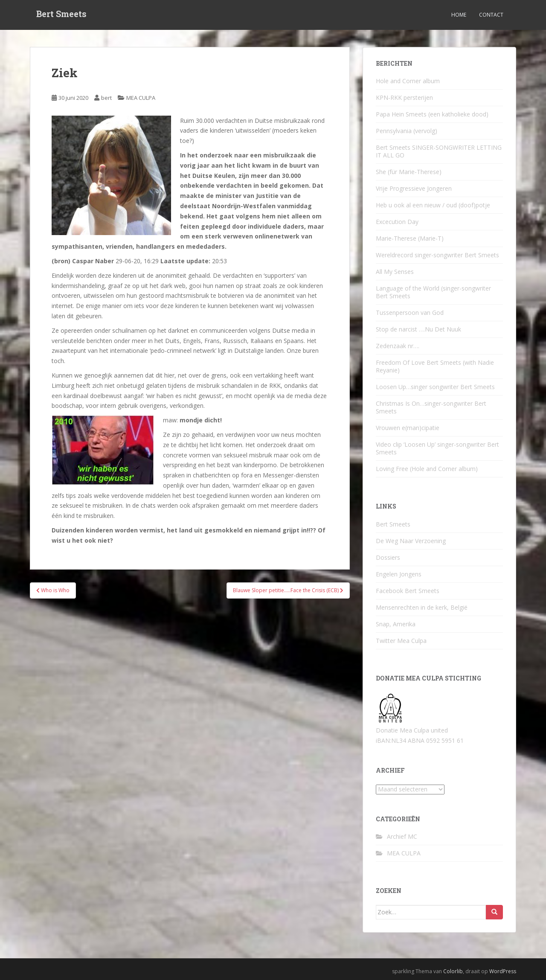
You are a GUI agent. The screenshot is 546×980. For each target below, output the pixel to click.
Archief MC (402, 836)
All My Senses (395, 272)
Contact (491, 15)
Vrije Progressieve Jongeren (414, 188)
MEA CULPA (141, 98)
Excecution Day (397, 222)
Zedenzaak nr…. (398, 346)
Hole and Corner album (408, 81)
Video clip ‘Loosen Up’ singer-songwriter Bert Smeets (437, 448)
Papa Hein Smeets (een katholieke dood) (432, 114)
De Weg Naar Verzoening (411, 541)
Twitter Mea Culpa (401, 641)
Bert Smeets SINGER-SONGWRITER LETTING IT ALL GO (439, 151)
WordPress (503, 971)
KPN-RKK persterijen (404, 97)
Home (459, 15)
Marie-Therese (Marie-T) (410, 238)
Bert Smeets (61, 15)
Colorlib (453, 971)
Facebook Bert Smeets (408, 591)
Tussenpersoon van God (410, 313)
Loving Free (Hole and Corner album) (427, 469)
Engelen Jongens (399, 574)
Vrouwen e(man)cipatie (408, 428)
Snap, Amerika (396, 624)
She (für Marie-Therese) (409, 172)
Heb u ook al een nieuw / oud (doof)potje (433, 205)
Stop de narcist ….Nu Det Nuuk (418, 329)
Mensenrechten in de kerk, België (422, 607)
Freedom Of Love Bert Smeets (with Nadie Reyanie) (435, 366)
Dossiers (388, 557)
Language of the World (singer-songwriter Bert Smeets (433, 292)
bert (106, 98)
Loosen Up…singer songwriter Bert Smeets (435, 387)
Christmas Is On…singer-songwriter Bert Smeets (431, 407)
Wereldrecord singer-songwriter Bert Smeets (437, 255)
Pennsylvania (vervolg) (407, 131)
